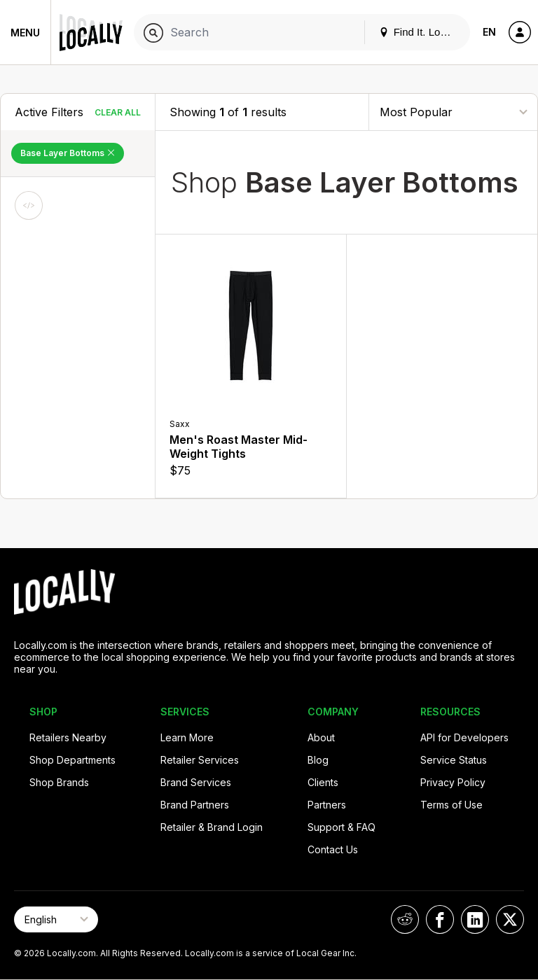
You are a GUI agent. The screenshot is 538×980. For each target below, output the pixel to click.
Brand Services (196, 782)
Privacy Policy (453, 782)
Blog (318, 760)
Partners (327, 805)
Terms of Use (451, 805)
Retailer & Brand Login (212, 827)
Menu (25, 33)
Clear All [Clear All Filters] (118, 112)
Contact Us (333, 849)
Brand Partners (195, 805)
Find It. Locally (420, 32)
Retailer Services (200, 760)
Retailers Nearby (68, 737)
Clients (323, 782)
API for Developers (464, 737)
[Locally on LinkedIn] (475, 919)
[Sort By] (453, 112)
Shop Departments (73, 760)
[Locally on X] (510, 919)
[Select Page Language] (56, 919)
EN (489, 32)
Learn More (187, 737)
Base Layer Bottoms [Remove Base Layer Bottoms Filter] (68, 153)
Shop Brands (59, 782)
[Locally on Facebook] (440, 919)
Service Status (454, 760)
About (321, 737)
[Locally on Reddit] (405, 919)
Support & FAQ (342, 827)
